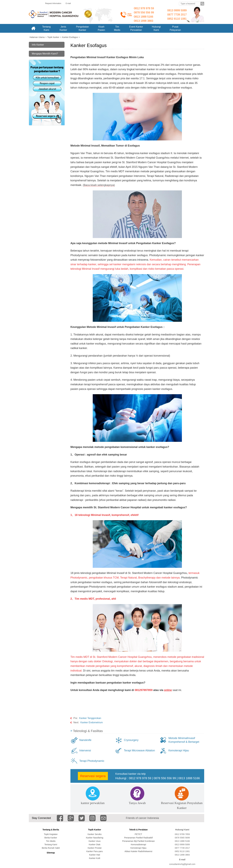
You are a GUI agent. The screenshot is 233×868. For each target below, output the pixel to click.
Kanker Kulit (95, 858)
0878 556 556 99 (144, 12)
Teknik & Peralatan (138, 830)
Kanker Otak (95, 844)
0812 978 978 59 (144, 8)
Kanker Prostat (95, 848)
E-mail (68, 3)
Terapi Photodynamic (92, 761)
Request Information (53, 3)
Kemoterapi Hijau (179, 750)
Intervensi (85, 750)
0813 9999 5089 (177, 10)
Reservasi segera (93, 776)
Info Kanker (38, 45)
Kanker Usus (95, 841)
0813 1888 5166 (144, 17)
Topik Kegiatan (51, 834)
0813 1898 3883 (144, 21)
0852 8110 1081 (177, 19)
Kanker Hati (95, 855)
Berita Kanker (51, 838)
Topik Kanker (95, 830)
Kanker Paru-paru (95, 851)
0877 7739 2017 (177, 15)
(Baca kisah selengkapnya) (99, 185)
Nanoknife (85, 740)
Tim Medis (51, 841)
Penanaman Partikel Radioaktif (138, 838)
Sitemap (51, 853)
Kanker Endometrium (92, 722)
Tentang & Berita (51, 830)
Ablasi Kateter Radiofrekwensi (138, 851)
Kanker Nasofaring (95, 838)
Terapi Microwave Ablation (139, 750)
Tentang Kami (51, 844)
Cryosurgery (131, 740)
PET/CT (138, 834)
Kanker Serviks (95, 834)
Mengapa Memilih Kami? (45, 54)
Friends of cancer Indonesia (142, 818)
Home (33, 28)
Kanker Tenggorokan (90, 718)
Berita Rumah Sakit (51, 848)
